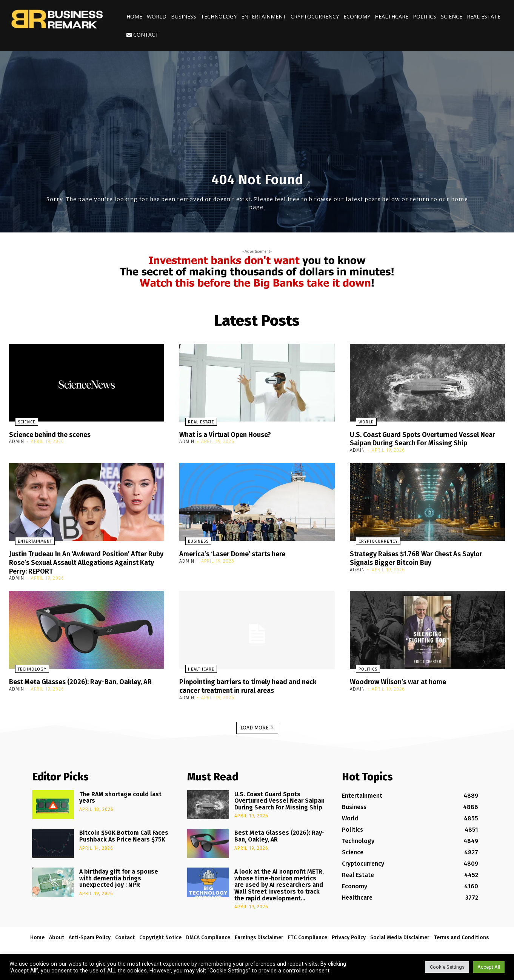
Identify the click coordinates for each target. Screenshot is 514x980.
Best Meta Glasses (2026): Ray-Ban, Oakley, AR (84, 684)
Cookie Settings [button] (447, 967)
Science (452, 16)
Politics (425, 16)
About (57, 935)
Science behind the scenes (55, 434)
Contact (142, 35)
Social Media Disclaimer (400, 935)
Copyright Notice (160, 935)
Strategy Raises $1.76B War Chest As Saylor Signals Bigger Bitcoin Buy (425, 557)
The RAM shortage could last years (120, 795)
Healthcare (392, 16)
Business (184, 16)
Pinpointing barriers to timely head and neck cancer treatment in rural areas (256, 684)
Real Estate (484, 16)
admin (17, 442)
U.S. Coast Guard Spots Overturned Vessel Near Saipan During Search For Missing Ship (424, 438)
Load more (257, 725)
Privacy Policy (349, 935)
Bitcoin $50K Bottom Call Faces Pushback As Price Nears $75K (124, 834)
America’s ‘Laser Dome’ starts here (240, 553)
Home (134, 16)
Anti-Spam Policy (90, 935)
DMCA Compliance (208, 935)
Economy (357, 16)
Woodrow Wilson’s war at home (404, 680)
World (157, 16)
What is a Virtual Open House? (231, 434)
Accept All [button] (489, 967)
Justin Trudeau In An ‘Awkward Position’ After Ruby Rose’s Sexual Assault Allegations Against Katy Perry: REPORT (86, 561)
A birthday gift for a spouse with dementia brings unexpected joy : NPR (119, 876)
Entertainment (264, 16)
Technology (219, 16)
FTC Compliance (308, 935)
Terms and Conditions (461, 935)
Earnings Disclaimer (259, 935)
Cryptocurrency (315, 16)
